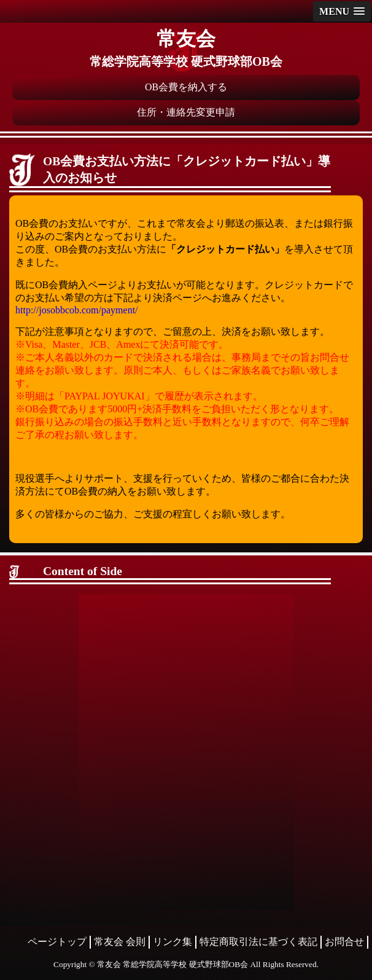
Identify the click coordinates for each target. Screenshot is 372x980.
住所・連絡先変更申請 (186, 112)
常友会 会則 (120, 942)
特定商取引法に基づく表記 (258, 942)
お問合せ (344, 942)
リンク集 (172, 942)
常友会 (186, 39)
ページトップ (57, 942)
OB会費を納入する (186, 87)
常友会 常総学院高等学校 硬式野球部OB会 (172, 964)
